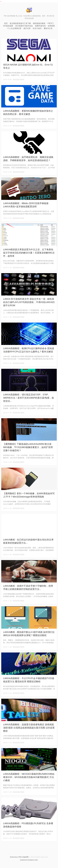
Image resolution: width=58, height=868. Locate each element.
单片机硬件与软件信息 (24, 26)
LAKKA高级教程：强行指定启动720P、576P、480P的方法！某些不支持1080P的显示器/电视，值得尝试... (28, 398)
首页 (6, 23)
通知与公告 (48, 28)
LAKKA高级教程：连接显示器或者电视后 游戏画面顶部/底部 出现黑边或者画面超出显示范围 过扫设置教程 (29, 728)
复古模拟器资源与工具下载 (20, 23)
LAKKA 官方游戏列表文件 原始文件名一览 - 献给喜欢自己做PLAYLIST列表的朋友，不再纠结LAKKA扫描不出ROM (29, 302)
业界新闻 (51, 26)
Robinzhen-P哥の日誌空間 (19, 857)
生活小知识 (37, 28)
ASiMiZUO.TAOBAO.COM (29, 860)
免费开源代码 (40, 26)
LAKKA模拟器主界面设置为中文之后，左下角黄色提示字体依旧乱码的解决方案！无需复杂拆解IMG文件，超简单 (29, 253)
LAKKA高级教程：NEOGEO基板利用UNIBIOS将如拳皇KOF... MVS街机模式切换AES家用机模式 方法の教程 (29, 777)
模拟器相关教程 (39, 23)
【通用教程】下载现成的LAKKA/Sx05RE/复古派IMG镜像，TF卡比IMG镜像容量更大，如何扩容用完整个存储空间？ (28, 447)
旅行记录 (27, 28)
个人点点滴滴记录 (14, 28)
